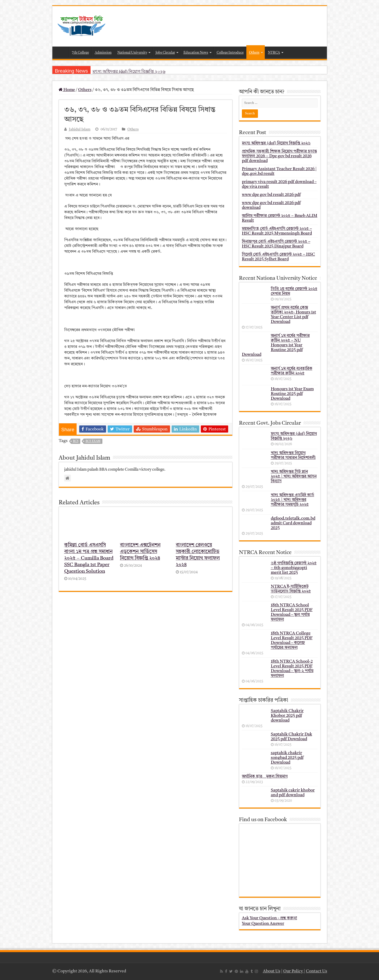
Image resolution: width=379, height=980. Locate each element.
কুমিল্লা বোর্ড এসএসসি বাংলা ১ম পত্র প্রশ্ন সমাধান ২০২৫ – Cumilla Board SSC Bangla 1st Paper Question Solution (89, 558)
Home (62, 52)
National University (132, 53)
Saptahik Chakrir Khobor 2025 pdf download (287, 716)
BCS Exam (93, 441)
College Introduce (230, 53)
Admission (103, 53)
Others (254, 53)
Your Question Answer (263, 924)
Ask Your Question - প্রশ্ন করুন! (270, 918)
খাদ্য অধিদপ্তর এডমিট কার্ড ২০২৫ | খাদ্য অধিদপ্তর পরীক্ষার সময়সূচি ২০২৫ (293, 500)
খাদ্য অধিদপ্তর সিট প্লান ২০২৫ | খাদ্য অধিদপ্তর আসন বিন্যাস (294, 476)
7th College (80, 53)
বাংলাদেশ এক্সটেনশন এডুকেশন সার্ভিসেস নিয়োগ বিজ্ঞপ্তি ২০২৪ (140, 552)
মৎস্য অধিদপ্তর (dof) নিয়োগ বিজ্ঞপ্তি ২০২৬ (129, 71)
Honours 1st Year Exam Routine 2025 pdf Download (292, 394)
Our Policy (293, 971)
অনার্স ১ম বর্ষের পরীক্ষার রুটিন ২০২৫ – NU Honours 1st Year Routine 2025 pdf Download (276, 345)
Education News (196, 53)
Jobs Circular (165, 53)
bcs (76, 441)
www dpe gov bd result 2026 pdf (271, 195)
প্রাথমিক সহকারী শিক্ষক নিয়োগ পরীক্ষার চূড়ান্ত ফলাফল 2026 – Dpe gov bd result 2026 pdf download (279, 156)
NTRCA (274, 53)
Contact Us (316, 971)
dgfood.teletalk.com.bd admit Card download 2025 (293, 523)
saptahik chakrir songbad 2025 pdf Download (287, 758)
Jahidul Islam (80, 130)
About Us (272, 971)
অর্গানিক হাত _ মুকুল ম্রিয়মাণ (265, 776)
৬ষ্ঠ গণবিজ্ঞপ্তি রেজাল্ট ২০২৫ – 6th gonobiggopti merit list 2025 (294, 568)
